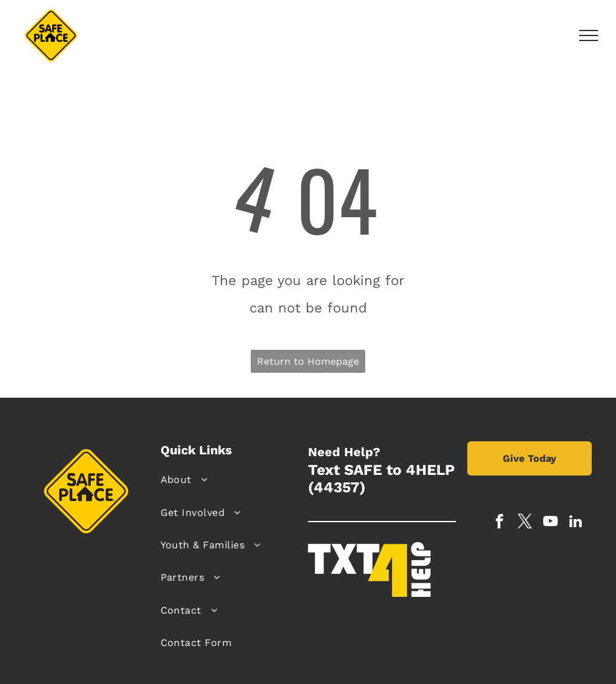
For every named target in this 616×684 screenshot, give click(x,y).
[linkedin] (576, 523)
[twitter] (525, 523)
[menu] (589, 35)
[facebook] (499, 523)
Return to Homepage (308, 361)
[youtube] (550, 523)
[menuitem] (230, 480)
